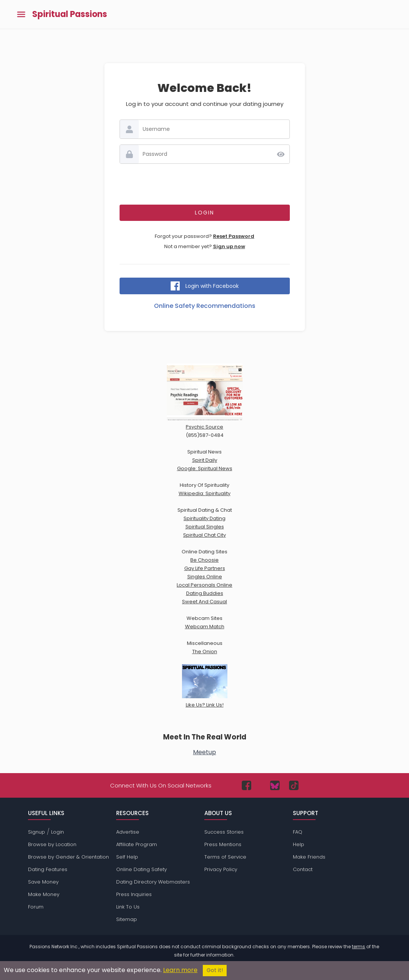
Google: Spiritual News (205, 468)
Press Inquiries (134, 894)
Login (58, 832)
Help (299, 844)
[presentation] (205, 184)
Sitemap (127, 919)
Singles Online (205, 577)
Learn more (180, 970)
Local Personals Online (204, 585)
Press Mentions (223, 844)
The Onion (205, 652)
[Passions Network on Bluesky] (275, 785)
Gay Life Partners (205, 568)
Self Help (127, 857)
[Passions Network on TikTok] (294, 785)
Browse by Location (52, 844)
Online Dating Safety (142, 869)
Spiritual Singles (205, 527)
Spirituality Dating (204, 518)
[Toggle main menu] (21, 15)
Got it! (215, 970)
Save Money (43, 882)
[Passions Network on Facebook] (246, 785)
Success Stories (224, 832)
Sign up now (229, 246)
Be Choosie (204, 560)
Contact (303, 869)
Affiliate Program (137, 844)
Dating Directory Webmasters (153, 882)
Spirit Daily (205, 460)
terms (358, 947)
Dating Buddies (205, 593)
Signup (37, 832)
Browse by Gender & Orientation (68, 857)
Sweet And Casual (204, 602)
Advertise (128, 832)
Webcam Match (205, 627)
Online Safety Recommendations (205, 306)
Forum (36, 907)
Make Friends (309, 857)
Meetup (204, 752)
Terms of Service (225, 857)
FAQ (298, 832)
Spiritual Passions (70, 14)
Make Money (44, 894)
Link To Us (128, 907)
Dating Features (48, 869)
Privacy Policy (221, 869)
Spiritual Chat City (204, 535)
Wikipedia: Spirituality (204, 493)
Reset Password (234, 236)
